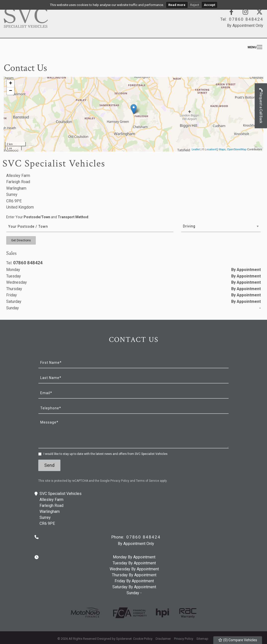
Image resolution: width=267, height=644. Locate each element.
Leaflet (196, 149)
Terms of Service (148, 481)
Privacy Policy (120, 481)
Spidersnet (124, 639)
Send (49, 465)
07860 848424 (28, 263)
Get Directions (21, 240)
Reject (195, 5)
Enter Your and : (48, 217)
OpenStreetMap (237, 149)
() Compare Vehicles (238, 640)
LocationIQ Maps (215, 149)
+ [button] (11, 84)
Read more (177, 5)
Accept (209, 5)
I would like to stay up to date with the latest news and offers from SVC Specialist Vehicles (106, 454)
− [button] (11, 91)
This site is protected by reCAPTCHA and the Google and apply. (103, 481)
